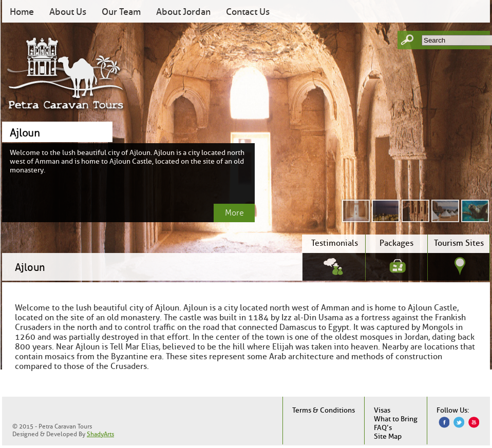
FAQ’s (383, 428)
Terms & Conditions (324, 410)
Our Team (121, 12)
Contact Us (248, 12)
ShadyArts (100, 434)
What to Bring (396, 419)
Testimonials (335, 243)
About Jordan (183, 12)
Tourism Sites (459, 243)
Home (22, 12)
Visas (382, 410)
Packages (396, 243)
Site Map (388, 436)
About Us (68, 12)
